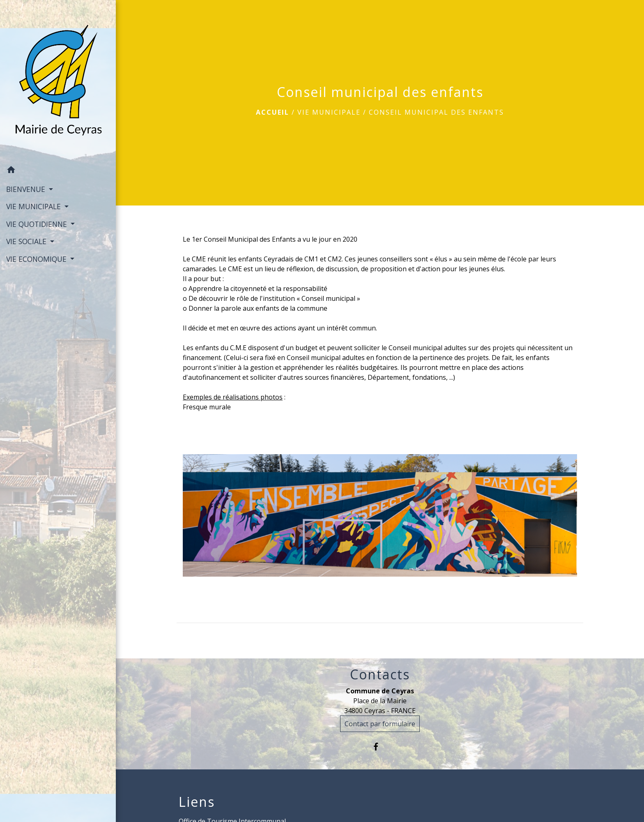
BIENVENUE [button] (27, 189)
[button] (58, 171)
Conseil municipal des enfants (436, 112)
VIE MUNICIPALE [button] (34, 206)
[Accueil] (58, 81)
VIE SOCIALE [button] (27, 241)
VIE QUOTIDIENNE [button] (38, 224)
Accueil (273, 112)
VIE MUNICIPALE (329, 112)
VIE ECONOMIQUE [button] (37, 259)
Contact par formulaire (380, 724)
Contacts (380, 674)
